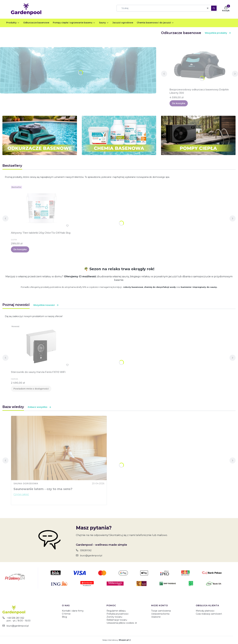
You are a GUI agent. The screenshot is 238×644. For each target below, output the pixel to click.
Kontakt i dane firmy (73, 611)
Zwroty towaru (114, 617)
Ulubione (156, 617)
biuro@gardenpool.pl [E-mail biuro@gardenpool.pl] (91, 556)
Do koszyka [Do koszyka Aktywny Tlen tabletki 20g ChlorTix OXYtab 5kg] (20, 249)
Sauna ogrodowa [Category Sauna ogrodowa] (26, 483)
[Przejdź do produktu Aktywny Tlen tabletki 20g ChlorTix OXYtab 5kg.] (41, 207)
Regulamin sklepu (116, 611)
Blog (64, 617)
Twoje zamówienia (161, 611)
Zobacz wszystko (39, 407)
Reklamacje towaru (117, 620)
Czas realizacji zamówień (209, 614)
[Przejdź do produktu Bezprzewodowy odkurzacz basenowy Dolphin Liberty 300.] (200, 64)
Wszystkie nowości (46, 305)
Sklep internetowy (116, 640)
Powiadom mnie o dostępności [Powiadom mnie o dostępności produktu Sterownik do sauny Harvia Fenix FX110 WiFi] (31, 389)
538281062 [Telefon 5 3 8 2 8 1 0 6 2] (86, 550)
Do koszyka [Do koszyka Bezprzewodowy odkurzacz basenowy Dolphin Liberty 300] (179, 103)
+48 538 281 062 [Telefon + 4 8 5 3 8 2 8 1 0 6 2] (15, 618)
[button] (214, 8)
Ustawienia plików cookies (121, 623)
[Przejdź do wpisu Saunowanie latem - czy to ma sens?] (59, 448)
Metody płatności (205, 611)
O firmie (66, 614)
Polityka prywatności (117, 614)
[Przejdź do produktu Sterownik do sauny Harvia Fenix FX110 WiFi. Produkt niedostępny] (41, 347)
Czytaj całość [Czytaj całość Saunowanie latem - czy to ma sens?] (21, 494)
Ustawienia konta (160, 614)
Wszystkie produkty (218, 33)
